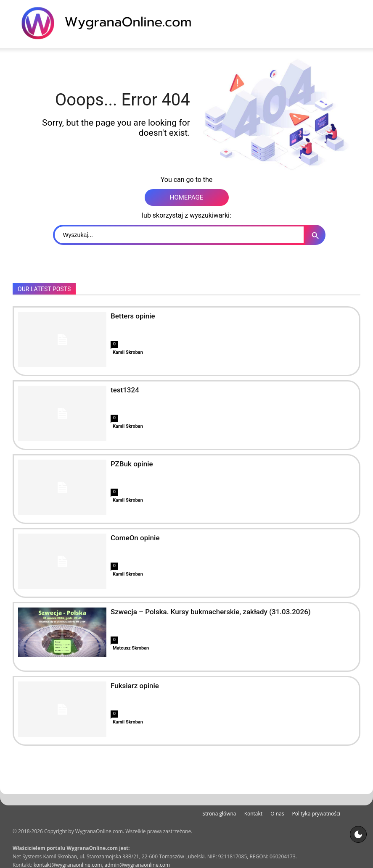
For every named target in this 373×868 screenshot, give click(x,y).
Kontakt (253, 814)
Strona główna (219, 814)
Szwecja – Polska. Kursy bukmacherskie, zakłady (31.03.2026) (211, 612)
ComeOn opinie (135, 538)
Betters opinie (133, 316)
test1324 (125, 390)
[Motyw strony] (358, 834)
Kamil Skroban (128, 352)
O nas (277, 814)
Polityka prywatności (316, 814)
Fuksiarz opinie (135, 686)
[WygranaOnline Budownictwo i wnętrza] (111, 23)
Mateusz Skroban (131, 648)
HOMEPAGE (187, 197)
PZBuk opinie (132, 464)
